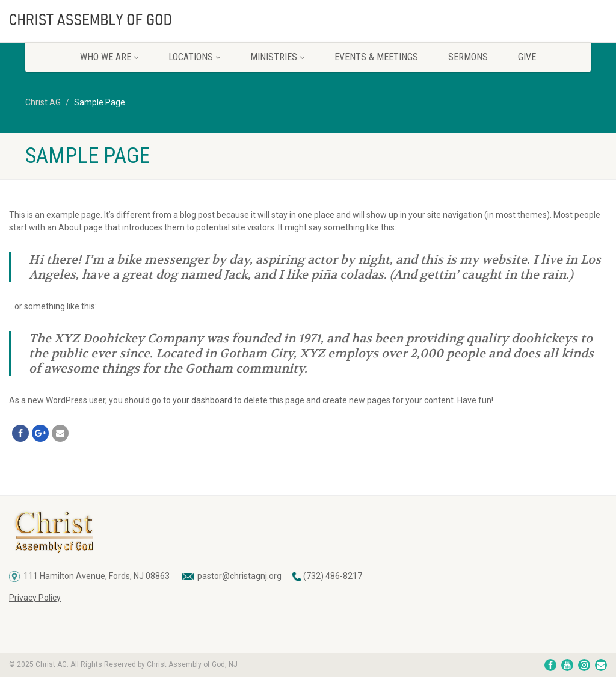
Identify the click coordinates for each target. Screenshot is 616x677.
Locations (194, 57)
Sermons (468, 57)
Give (527, 57)
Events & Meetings (376, 57)
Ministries (277, 57)
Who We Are (109, 57)
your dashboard (202, 400)
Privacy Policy (35, 598)
